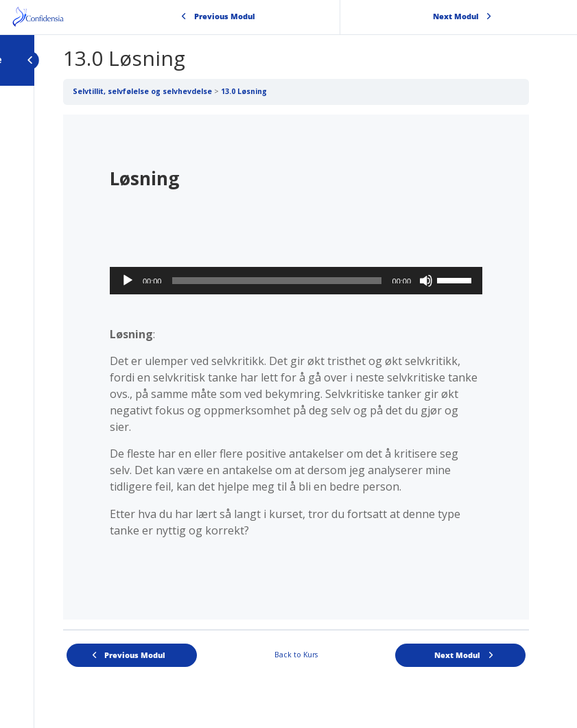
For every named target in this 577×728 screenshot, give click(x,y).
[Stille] (426, 281)
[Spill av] (128, 281)
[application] (296, 281)
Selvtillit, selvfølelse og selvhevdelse (142, 91)
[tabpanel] (296, 367)
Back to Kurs (296, 655)
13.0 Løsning (244, 91)
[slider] (276, 281)
